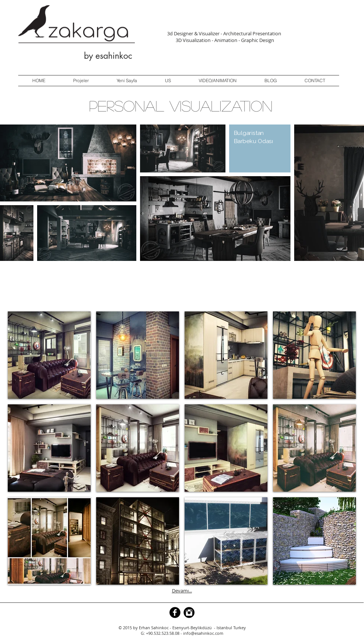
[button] (49, 355)
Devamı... (182, 591)
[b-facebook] (175, 612)
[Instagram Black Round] (189, 612)
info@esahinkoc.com (203, 633)
